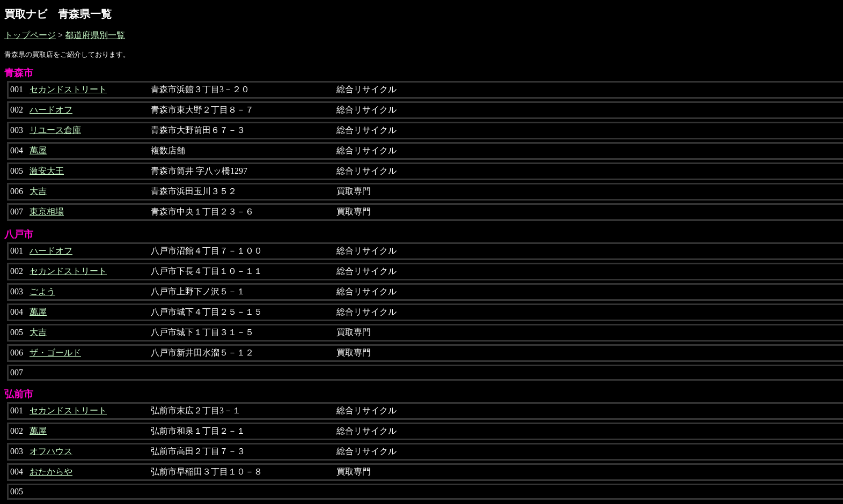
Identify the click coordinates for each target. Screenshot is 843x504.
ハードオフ (51, 110)
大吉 (38, 191)
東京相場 (47, 212)
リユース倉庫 (55, 130)
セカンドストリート (68, 89)
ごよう (42, 291)
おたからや (51, 472)
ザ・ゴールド (55, 353)
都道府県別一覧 (95, 35)
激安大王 (47, 171)
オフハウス (51, 451)
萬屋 (38, 150)
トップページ (30, 35)
